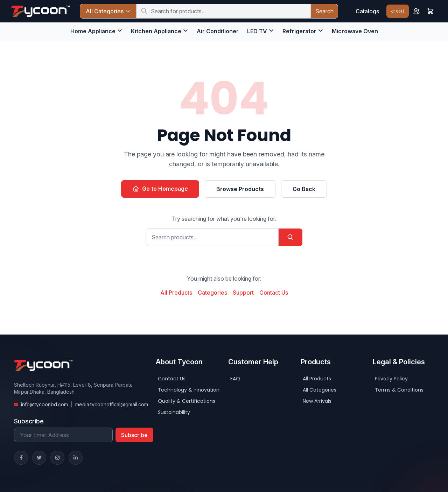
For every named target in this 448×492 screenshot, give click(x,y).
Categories (212, 293)
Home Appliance (93, 31)
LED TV (257, 31)
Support (243, 293)
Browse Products (240, 189)
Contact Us (274, 293)
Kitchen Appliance (156, 31)
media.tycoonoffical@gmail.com (112, 404)
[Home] (40, 11)
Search (324, 11)
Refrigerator (299, 31)
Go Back (304, 189)
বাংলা (398, 11)
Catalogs (367, 11)
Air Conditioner (218, 31)
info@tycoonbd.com (44, 404)
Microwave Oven (355, 31)
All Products (176, 293)
